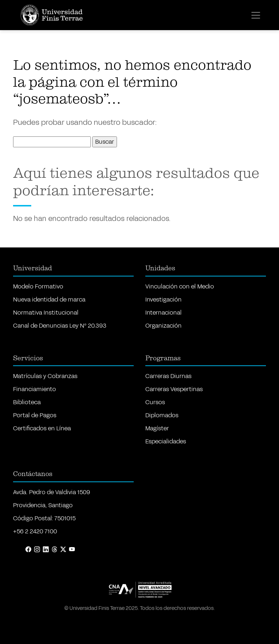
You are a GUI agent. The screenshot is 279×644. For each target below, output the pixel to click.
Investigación (163, 300)
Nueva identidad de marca (49, 300)
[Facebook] (28, 550)
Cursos (155, 402)
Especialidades (166, 441)
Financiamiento (35, 389)
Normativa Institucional (46, 313)
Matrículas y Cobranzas (45, 376)
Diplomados (162, 415)
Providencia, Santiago (43, 505)
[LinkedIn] (46, 550)
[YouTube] (72, 550)
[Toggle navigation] (256, 15)
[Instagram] (37, 550)
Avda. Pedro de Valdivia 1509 (52, 492)
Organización (163, 326)
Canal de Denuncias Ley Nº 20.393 (60, 326)
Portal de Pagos (35, 415)
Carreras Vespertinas (174, 389)
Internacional (163, 313)
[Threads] (54, 550)
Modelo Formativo (38, 286)
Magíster (157, 428)
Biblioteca (27, 402)
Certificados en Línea (42, 428)
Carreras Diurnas (168, 376)
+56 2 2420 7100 (35, 531)
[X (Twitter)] (63, 550)
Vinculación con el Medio (180, 286)
